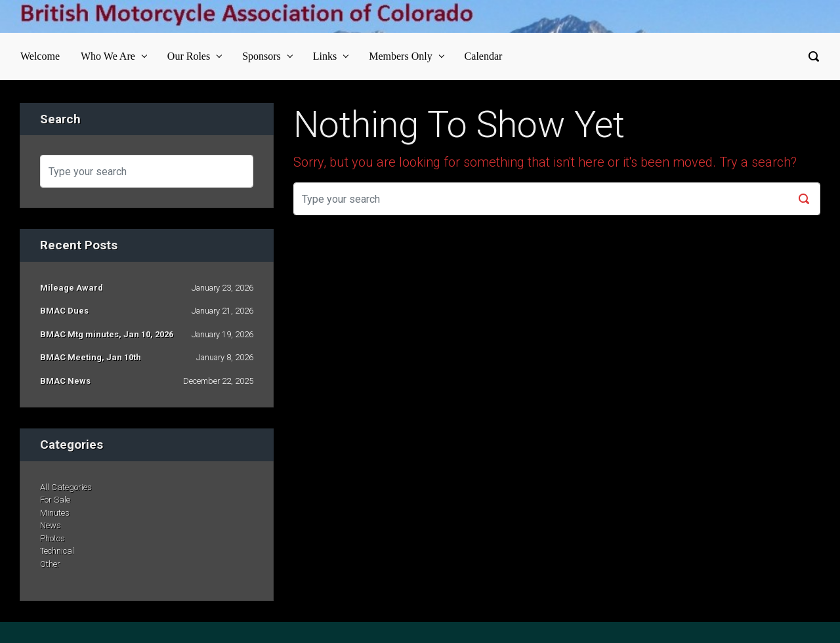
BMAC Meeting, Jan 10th (91, 357)
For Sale (55, 500)
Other (50, 564)
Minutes (55, 513)
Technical (57, 551)
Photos (52, 538)
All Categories (66, 487)
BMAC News (65, 381)
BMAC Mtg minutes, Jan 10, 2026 (107, 334)
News (51, 525)
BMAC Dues (64, 311)
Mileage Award (72, 288)
